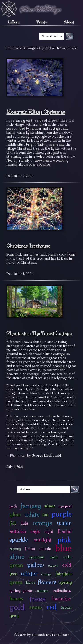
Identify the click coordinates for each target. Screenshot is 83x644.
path (13, 506)
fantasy (31, 506)
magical (65, 506)
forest (30, 548)
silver (50, 506)
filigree (30, 582)
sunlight (43, 540)
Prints (41, 22)
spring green (21, 590)
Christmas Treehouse (28, 246)
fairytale (64, 574)
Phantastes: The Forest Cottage (39, 333)
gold (17, 607)
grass (16, 582)
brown (66, 608)
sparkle (19, 540)
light (24, 523)
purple (62, 514)
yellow (36, 565)
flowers (47, 582)
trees (38, 599)
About (69, 22)
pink (64, 540)
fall (13, 523)
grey (14, 615)
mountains (37, 557)
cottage (46, 574)
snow (36, 607)
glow (15, 514)
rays (35, 531)
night (49, 531)
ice (45, 514)
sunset (53, 566)
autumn (18, 531)
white (32, 514)
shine (17, 556)
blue (63, 548)
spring (66, 582)
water (64, 523)
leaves (16, 599)
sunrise (43, 591)
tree (13, 574)
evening (15, 549)
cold (67, 565)
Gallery (14, 22)
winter (29, 573)
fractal (65, 531)
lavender (62, 599)
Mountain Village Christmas (36, 112)
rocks (67, 557)
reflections (62, 590)
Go (75, 489)
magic (54, 557)
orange (42, 523)
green (16, 565)
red (51, 607)
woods (45, 548)
